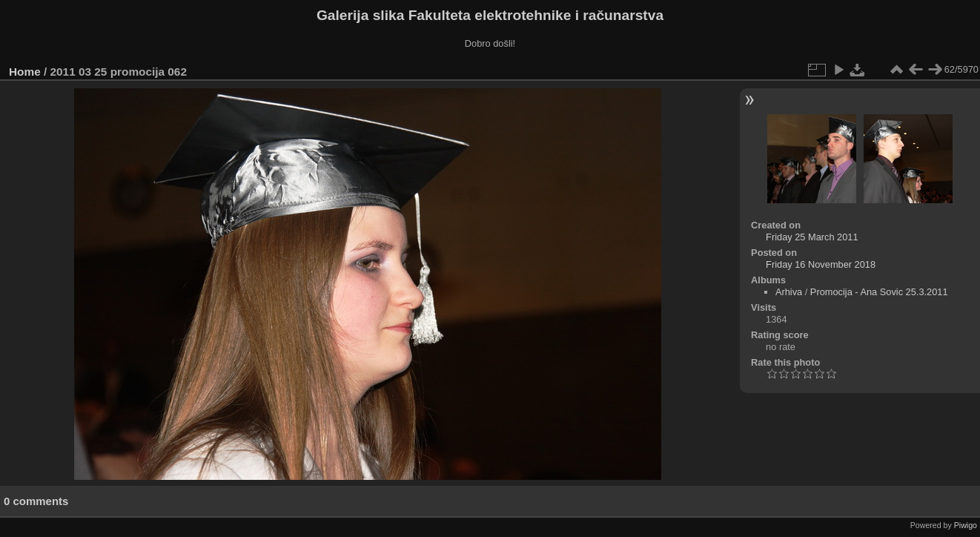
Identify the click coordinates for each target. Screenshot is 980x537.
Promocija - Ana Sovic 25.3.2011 (879, 292)
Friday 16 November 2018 (821, 264)
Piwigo (966, 525)
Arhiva (789, 292)
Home (25, 72)
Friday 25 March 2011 (812, 237)
